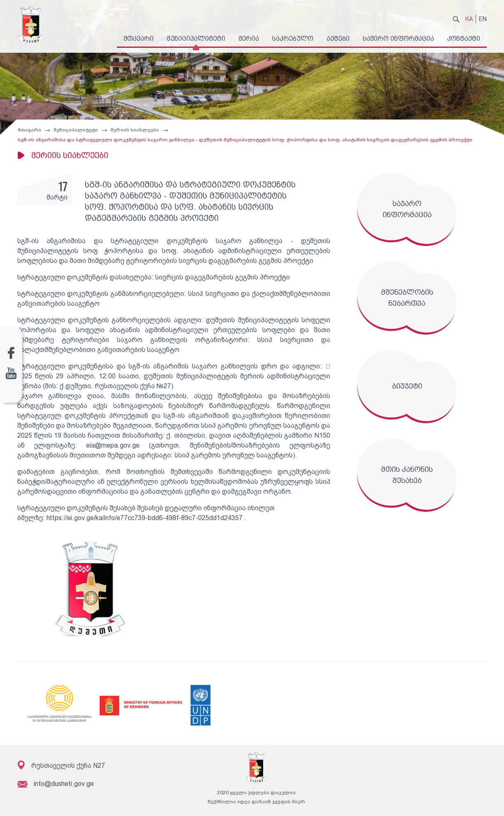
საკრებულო (293, 39)
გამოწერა (469, 790)
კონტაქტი (464, 39)
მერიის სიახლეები (134, 132)
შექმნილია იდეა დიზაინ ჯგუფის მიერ (252, 804)
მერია (249, 39)
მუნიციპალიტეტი (196, 39)
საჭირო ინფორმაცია (398, 39)
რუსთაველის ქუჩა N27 (61, 767)
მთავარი (139, 39)
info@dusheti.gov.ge (55, 786)
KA (469, 19)
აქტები (338, 39)
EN (483, 19)
